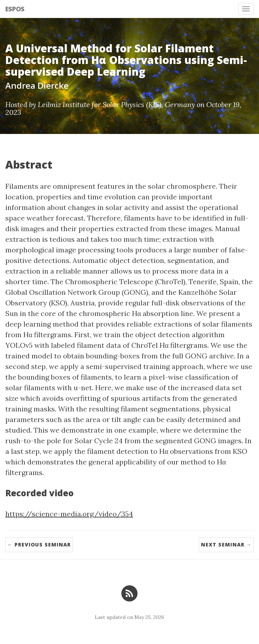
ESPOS (15, 9)
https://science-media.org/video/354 (69, 514)
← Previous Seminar (39, 545)
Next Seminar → (226, 545)
